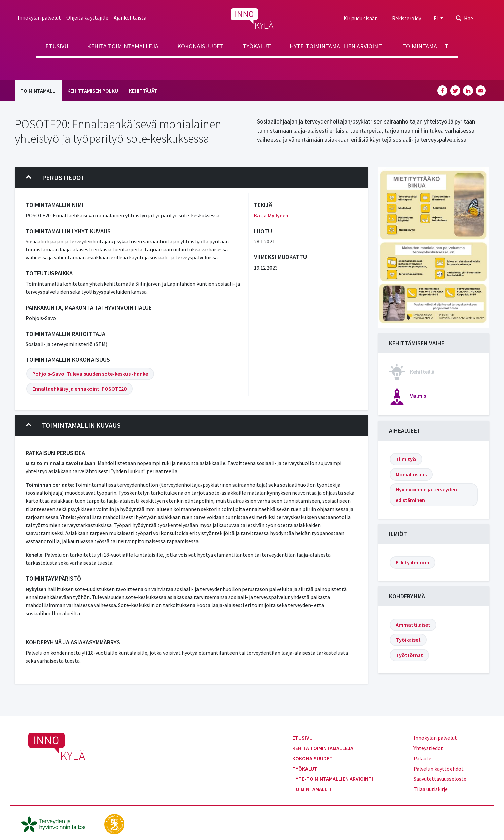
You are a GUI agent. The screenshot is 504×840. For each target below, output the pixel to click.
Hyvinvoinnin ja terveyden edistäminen (426, 495)
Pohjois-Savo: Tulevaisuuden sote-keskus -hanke (90, 374)
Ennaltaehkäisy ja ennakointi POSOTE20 (79, 389)
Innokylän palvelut (39, 17)
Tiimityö (406, 459)
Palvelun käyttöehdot (439, 769)
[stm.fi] (114, 823)
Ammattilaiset (413, 625)
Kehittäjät (143, 91)
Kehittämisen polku (93, 91)
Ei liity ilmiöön (412, 562)
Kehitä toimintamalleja (123, 46)
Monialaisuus (411, 474)
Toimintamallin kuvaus (73, 425)
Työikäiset (408, 640)
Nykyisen (36, 589)
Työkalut (257, 46)
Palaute (422, 758)
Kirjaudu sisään (361, 18)
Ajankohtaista (130, 17)
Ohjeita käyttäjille (87, 17)
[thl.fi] (57, 823)
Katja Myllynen (271, 215)
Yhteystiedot (428, 748)
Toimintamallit (425, 46)
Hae (469, 18)
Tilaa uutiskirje (431, 789)
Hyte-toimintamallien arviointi (337, 46)
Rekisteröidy (406, 18)
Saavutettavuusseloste (440, 779)
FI (436, 18)
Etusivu (57, 46)
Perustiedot (55, 178)
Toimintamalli (38, 91)
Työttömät (409, 655)
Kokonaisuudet (201, 46)
